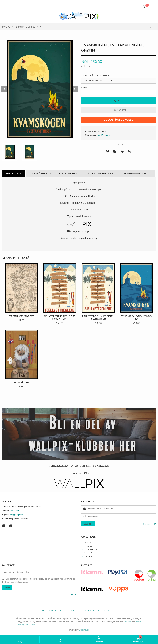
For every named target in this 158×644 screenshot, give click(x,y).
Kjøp (119, 102)
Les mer (73, 595)
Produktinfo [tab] (12, 173)
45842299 (14, 512)
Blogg (115, 611)
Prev (5, 89)
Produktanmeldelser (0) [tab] (136, 173)
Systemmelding (91, 550)
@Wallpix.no (105, 136)
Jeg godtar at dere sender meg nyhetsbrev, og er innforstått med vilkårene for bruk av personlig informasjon (39, 581)
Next (75, 89)
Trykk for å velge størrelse (95, 75)
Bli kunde (88, 547)
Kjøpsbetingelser (57, 611)
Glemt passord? (149, 525)
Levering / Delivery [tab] (39, 173)
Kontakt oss (89, 557)
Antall (85, 88)
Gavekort (88, 554)
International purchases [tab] (100, 173)
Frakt (43, 611)
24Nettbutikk (85, 631)
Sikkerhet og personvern (82, 611)
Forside (87, 543)
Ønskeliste (119, 111)
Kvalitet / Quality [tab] (68, 173)
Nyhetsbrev (104, 611)
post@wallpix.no (17, 516)
